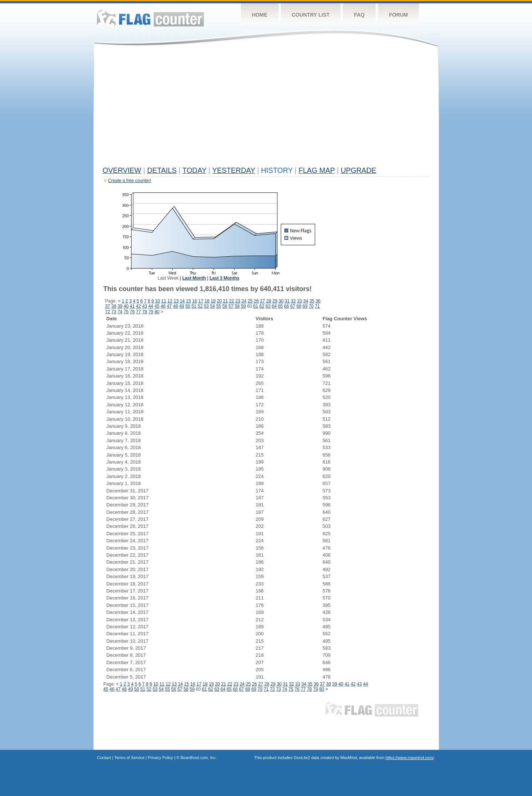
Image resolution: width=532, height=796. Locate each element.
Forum (398, 15)
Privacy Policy (160, 758)
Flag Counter (150, 18)
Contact (104, 758)
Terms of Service (129, 758)
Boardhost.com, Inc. (199, 758)
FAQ (359, 15)
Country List (311, 15)
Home (260, 15)
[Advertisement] (266, 108)
